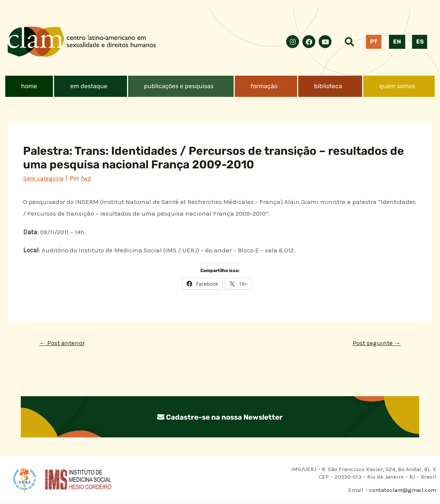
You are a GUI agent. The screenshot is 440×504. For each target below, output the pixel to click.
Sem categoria (45, 178)
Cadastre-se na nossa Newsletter (220, 418)
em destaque (89, 86)
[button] (91, 86)
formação (264, 86)
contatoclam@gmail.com (402, 491)
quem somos (397, 86)
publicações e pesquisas (179, 86)
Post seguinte (375, 343)
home (29, 86)
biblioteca (328, 86)
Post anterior (64, 343)
